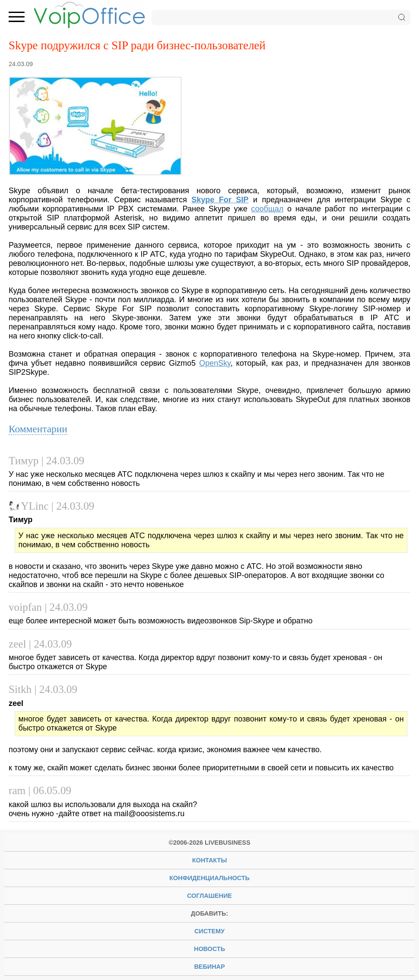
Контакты (210, 860)
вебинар (209, 967)
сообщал (267, 209)
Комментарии (38, 429)
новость (209, 949)
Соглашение (209, 896)
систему (209, 931)
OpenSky (215, 363)
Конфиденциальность (209, 878)
